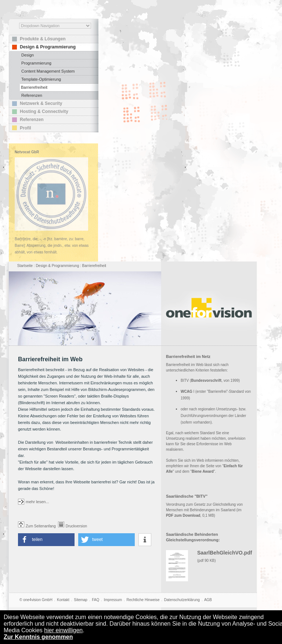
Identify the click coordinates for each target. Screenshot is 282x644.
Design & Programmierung (48, 47)
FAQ (95, 600)
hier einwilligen (63, 630)
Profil (26, 128)
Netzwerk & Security (41, 103)
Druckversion (73, 526)
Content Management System (48, 71)
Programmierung (36, 63)
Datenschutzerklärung (182, 600)
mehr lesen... (37, 502)
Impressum (113, 600)
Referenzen (32, 95)
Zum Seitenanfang (37, 526)
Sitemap (81, 600)
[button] (46, 540)
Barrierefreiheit (34, 87)
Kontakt (63, 600)
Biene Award (203, 471)
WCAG (187, 391)
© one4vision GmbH (36, 600)
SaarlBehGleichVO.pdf (225, 553)
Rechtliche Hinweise (143, 600)
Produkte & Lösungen (43, 39)
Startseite (25, 266)
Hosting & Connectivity (44, 111)
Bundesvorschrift (206, 380)
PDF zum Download (183, 515)
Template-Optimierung (41, 79)
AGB (208, 600)
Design (28, 55)
